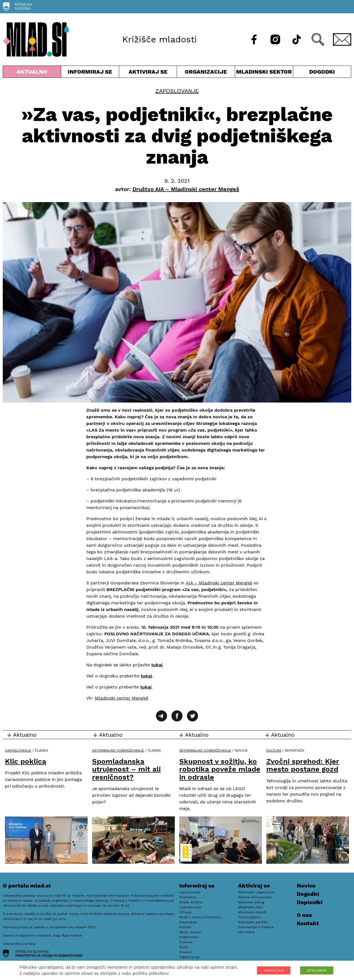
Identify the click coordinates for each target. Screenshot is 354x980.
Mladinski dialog (251, 902)
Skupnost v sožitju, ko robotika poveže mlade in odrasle (220, 769)
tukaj (157, 665)
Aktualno (32, 73)
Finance (185, 952)
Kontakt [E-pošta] (308, 923)
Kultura (274, 751)
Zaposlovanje (177, 91)
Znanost (186, 942)
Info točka (246, 932)
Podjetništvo (189, 937)
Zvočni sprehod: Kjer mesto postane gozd (303, 765)
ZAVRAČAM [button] (274, 970)
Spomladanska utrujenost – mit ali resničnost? (126, 769)
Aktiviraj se (148, 73)
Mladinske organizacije (256, 892)
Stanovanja (188, 922)
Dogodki (322, 72)
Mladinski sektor (264, 73)
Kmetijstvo (188, 897)
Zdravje (185, 912)
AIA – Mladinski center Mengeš (219, 583)
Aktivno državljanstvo (255, 897)
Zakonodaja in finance (256, 927)
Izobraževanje (190, 907)
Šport (184, 947)
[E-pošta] (342, 39)
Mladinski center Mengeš (122, 698)
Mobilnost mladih (252, 912)
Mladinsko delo (250, 907)
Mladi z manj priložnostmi (200, 917)
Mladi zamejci (190, 932)
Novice (306, 886)
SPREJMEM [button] (317, 970)
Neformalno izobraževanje (118, 751)
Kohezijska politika (253, 922)
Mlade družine (191, 902)
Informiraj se (90, 73)
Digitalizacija (189, 957)
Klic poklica (26, 761)
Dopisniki (310, 902)
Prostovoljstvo (249, 917)
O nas (304, 915)
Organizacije (206, 73)
